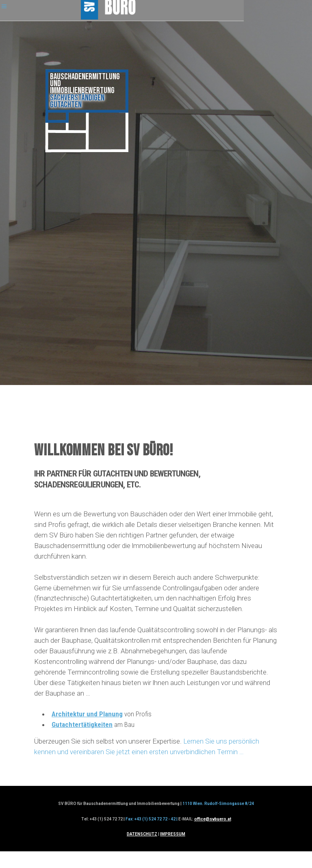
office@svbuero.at (213, 819)
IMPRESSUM (173, 834)
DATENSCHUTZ (142, 834)
